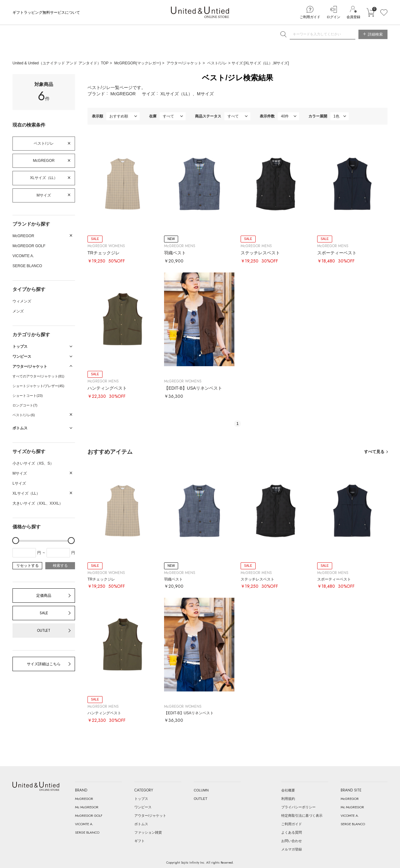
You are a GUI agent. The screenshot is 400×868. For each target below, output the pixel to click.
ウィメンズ (22, 301)
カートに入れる (370, 12)
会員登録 (353, 17)
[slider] (16, 541)
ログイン (333, 17)
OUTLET (44, 631)
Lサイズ (19, 483)
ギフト (140, 841)
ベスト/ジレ (217, 63)
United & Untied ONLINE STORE (200, 12)
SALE (44, 613)
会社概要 (288, 790)
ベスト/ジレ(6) (24, 415)
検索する (60, 566)
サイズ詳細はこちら (44, 664)
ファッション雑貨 (148, 832)
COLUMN (201, 790)
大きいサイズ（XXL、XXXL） (38, 503)
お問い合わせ (292, 841)
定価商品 (44, 596)
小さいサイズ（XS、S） (33, 463)
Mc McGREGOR (87, 807)
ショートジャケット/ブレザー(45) (38, 386)
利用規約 (288, 799)
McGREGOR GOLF (29, 246)
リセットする (27, 566)
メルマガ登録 (292, 849)
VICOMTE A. (23, 256)
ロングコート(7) (25, 405)
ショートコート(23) (28, 396)
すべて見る (374, 452)
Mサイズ (44, 195)
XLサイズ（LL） (44, 178)
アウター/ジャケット (184, 63)
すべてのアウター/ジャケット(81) (38, 376)
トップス (141, 799)
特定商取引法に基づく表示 (302, 816)
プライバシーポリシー (298, 807)
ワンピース (143, 807)
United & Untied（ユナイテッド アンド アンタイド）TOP (60, 63)
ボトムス (141, 824)
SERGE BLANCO (27, 266)
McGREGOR (44, 161)
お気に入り (384, 12)
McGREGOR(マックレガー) (138, 63)
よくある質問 (292, 832)
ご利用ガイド (310, 17)
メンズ (18, 311)
